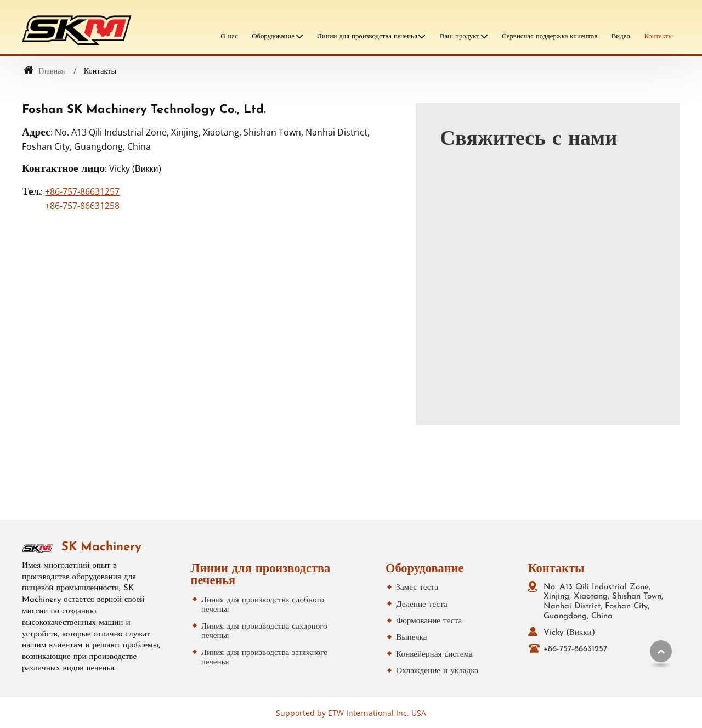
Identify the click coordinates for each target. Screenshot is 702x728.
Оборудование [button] (273, 36)
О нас (229, 36)
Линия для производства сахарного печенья (264, 632)
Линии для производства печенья (261, 575)
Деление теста (422, 605)
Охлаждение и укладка (437, 671)
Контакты (658, 36)
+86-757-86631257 (82, 191)
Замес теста (417, 588)
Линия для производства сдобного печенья (263, 605)
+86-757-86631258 (82, 206)
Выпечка (411, 638)
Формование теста (429, 621)
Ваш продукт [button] (460, 36)
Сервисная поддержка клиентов (550, 36)
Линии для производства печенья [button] (367, 36)
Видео (621, 36)
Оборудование (424, 569)
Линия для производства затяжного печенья (265, 658)
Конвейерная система (434, 655)
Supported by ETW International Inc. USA (351, 713)
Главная (44, 72)
